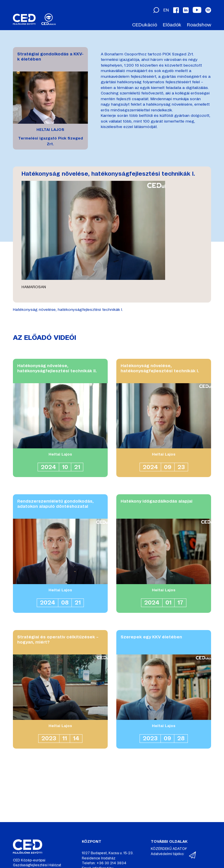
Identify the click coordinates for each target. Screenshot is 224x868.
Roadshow (199, 25)
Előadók (172, 25)
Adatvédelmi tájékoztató (171, 854)
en (166, 10)
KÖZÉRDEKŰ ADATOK (169, 849)
